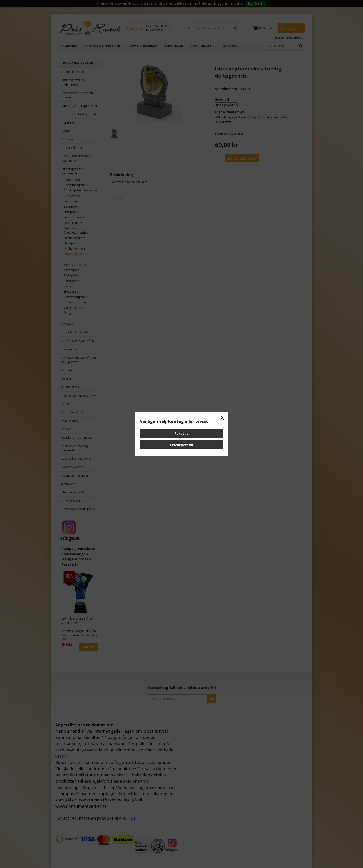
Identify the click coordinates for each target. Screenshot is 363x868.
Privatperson (182, 445)
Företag (182, 433)
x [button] (222, 417)
